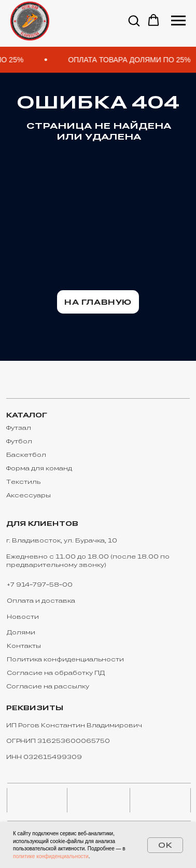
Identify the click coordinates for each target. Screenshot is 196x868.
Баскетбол (26, 455)
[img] (37, 800)
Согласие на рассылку (48, 686)
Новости (23, 616)
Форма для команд (39, 468)
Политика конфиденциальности (65, 659)
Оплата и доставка (41, 600)
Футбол (19, 441)
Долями (21, 632)
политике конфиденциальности (51, 856)
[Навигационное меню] (178, 21)
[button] (134, 20)
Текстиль (23, 482)
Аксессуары (29, 495)
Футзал (19, 428)
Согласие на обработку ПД (56, 673)
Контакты (24, 646)
